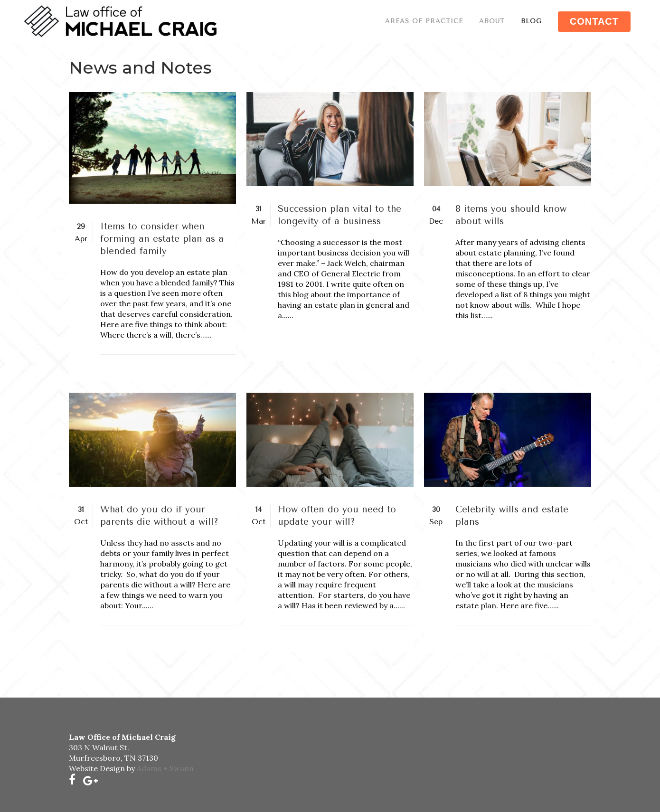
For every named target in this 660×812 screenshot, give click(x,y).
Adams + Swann (165, 768)
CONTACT (594, 21)
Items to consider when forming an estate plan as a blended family (162, 239)
